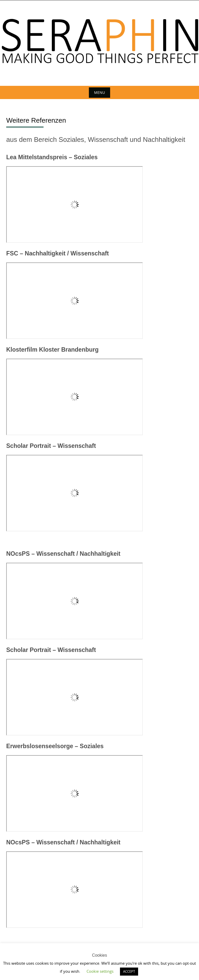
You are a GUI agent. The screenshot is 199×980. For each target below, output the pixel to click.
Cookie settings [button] (100, 971)
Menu (99, 92)
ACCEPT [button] (129, 971)
